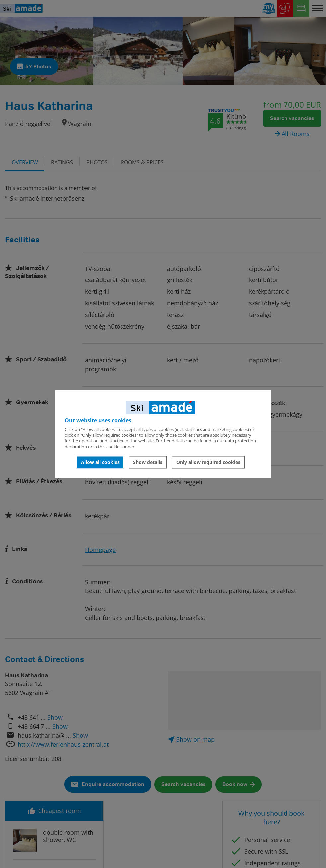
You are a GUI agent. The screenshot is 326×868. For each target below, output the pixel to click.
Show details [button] (148, 462)
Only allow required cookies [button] (208, 462)
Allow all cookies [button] (100, 462)
